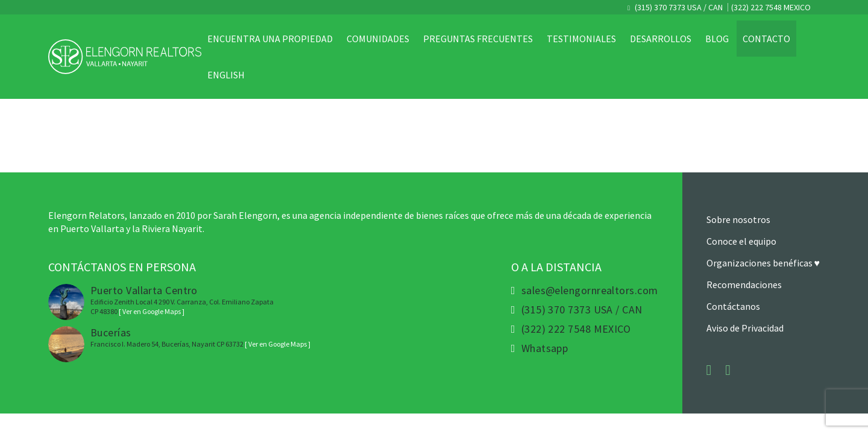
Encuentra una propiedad (270, 39)
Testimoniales (581, 39)
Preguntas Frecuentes (478, 39)
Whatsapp (545, 348)
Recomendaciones (744, 285)
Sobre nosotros (738, 219)
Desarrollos (661, 39)
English (226, 75)
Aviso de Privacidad (745, 328)
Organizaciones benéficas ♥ (763, 263)
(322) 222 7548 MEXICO (771, 7)
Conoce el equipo (741, 241)
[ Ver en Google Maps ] (152, 311)
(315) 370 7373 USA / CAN (678, 7)
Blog (717, 39)
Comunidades (378, 39)
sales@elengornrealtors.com (590, 291)
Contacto (766, 39)
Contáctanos (733, 306)
